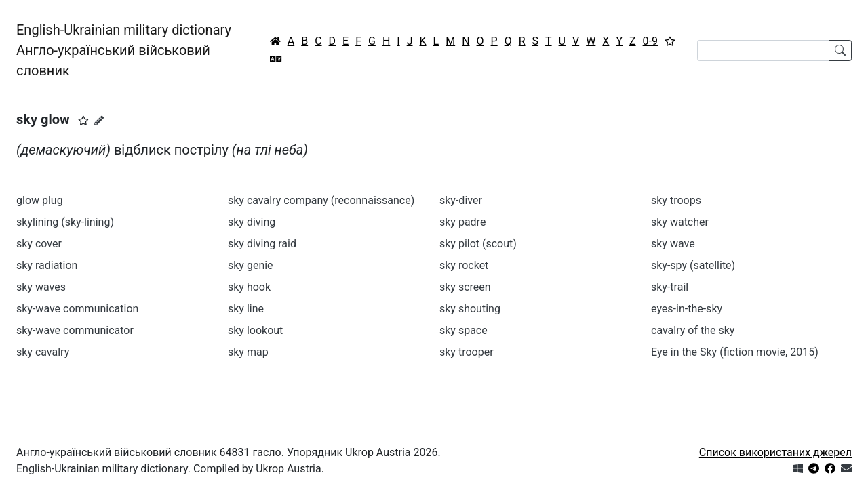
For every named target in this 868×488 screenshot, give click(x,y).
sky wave (673, 244)
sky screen (465, 287)
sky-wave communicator (75, 330)
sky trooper (467, 352)
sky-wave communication (77, 309)
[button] (83, 121)
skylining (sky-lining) (65, 222)
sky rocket (464, 265)
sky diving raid (262, 244)
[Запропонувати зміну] (99, 121)
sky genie (251, 265)
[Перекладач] (276, 59)
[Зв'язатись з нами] (846, 469)
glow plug (40, 200)
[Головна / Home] (275, 41)
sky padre (462, 222)
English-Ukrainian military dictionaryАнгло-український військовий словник (124, 50)
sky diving (252, 222)
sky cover (39, 244)
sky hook (249, 287)
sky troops (676, 200)
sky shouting (470, 309)
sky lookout (255, 330)
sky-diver (461, 200)
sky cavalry (43, 352)
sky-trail (670, 287)
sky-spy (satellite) (693, 265)
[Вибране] (670, 41)
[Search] (763, 50)
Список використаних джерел (775, 452)
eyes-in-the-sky (687, 309)
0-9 (650, 41)
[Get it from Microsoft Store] (798, 469)
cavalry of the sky (693, 330)
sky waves (41, 287)
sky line (246, 309)
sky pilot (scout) (478, 244)
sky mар (248, 352)
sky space (463, 330)
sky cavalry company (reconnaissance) (321, 200)
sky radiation (47, 265)
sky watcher (680, 222)
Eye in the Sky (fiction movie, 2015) (735, 352)
